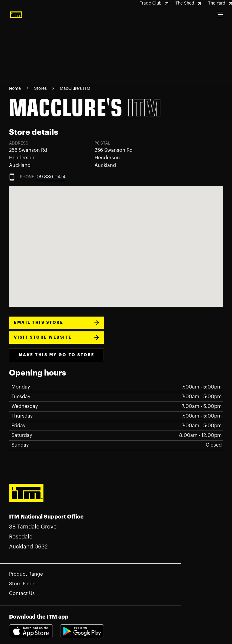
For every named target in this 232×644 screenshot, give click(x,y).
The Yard (220, 3)
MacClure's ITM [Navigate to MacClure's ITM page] (75, 89)
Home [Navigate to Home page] (15, 89)
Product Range (26, 574)
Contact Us (22, 594)
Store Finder (23, 584)
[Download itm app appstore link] (35, 631)
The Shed (188, 3)
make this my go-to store (57, 355)
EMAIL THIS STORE (56, 323)
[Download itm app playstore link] (82, 636)
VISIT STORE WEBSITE (56, 338)
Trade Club (154, 3)
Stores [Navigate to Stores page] (41, 89)
